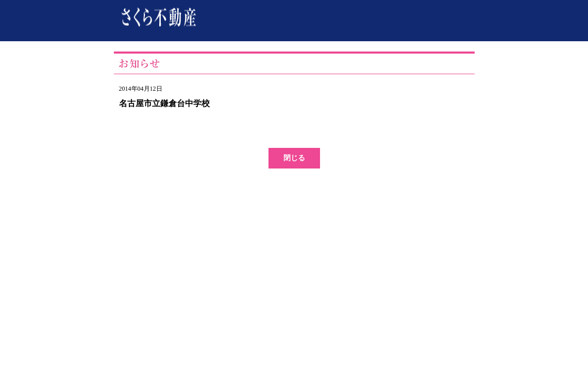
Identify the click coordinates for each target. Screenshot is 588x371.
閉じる (294, 158)
